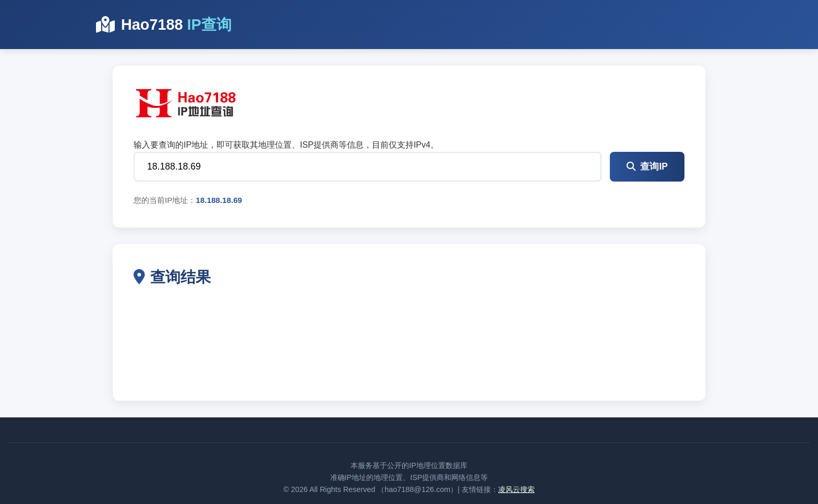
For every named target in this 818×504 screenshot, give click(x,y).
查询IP (647, 166)
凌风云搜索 (516, 489)
